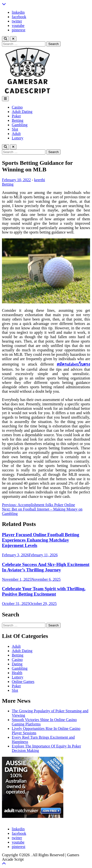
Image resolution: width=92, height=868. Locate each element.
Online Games (23, 682)
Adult (16, 134)
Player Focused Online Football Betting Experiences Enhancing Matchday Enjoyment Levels (40, 540)
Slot (15, 129)
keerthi (39, 180)
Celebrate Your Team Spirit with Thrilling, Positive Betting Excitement (44, 591)
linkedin (18, 12)
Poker (16, 116)
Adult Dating (22, 112)
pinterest (19, 30)
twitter (17, 21)
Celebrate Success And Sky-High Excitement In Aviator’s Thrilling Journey (46, 567)
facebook (19, 17)
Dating (17, 664)
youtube (18, 26)
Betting (18, 120)
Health (17, 673)
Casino (17, 107)
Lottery (18, 138)
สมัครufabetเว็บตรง (73, 364)
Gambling (20, 125)
